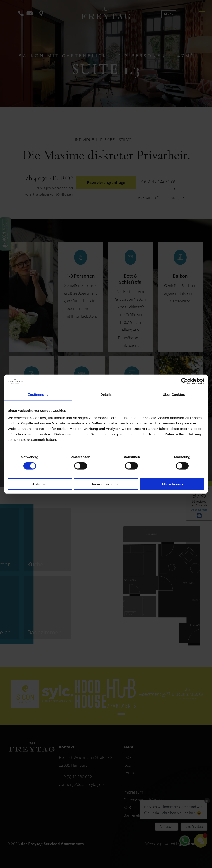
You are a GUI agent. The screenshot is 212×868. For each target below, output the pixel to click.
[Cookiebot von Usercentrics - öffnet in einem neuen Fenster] (185, 381)
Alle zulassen (172, 484)
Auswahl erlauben (106, 484)
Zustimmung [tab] (38, 394)
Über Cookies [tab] (174, 394)
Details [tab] (106, 394)
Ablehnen (40, 484)
